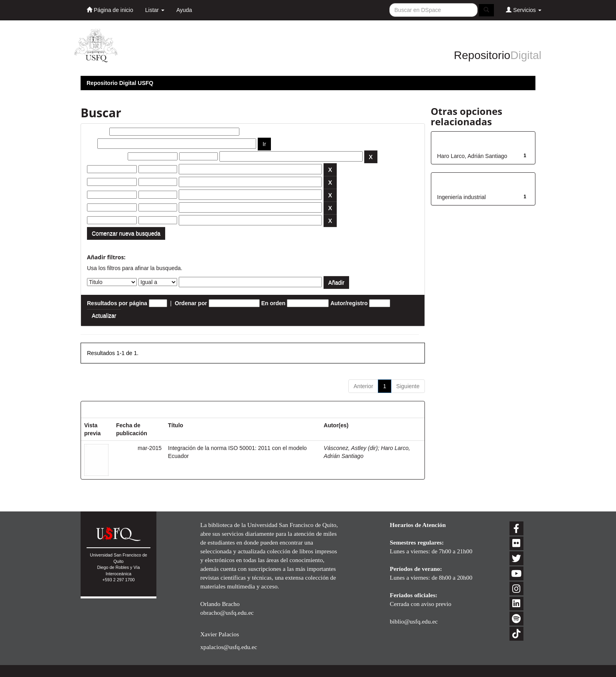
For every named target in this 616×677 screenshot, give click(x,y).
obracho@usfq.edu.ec (227, 613)
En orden (273, 303)
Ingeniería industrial (462, 197)
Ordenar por (191, 303)
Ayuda (184, 10)
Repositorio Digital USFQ (120, 83)
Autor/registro (349, 303)
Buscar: (97, 132)
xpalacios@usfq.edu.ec (229, 647)
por (92, 144)
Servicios (524, 10)
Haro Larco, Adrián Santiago (472, 156)
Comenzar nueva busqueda (126, 233)
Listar (155, 10)
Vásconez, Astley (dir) (351, 448)
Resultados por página (117, 303)
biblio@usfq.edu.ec (414, 621)
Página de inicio (110, 10)
